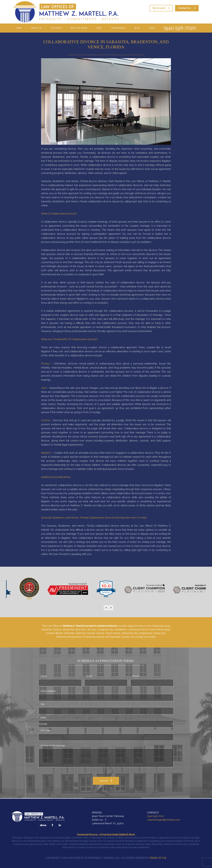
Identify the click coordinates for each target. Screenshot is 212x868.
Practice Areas (79, 28)
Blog (137, 28)
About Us (36, 28)
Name (44, 676)
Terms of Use (158, 858)
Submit (104, 781)
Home (19, 28)
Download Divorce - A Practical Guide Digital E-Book (106, 834)
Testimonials (118, 28)
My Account (159, 8)
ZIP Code (45, 730)
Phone (136, 676)
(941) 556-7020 (180, 28)
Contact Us (184, 8)
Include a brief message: (53, 745)
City (42, 704)
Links (152, 28)
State (43, 717)
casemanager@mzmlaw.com (164, 820)
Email (89, 676)
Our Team (56, 28)
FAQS (99, 28)
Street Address (48, 691)
